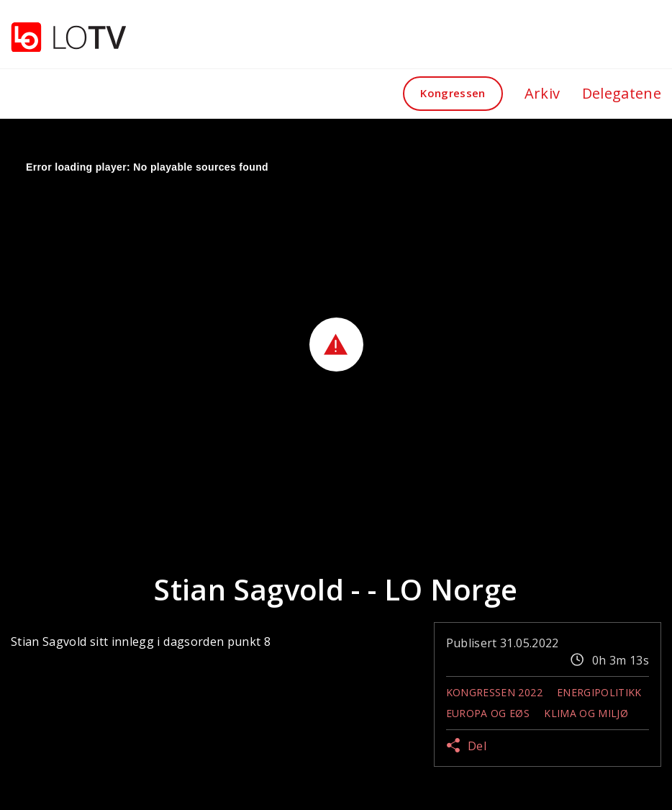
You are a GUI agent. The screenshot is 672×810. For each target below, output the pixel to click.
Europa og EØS (488, 713)
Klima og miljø (586, 713)
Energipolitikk (599, 692)
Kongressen (453, 93)
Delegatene (622, 93)
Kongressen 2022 (494, 692)
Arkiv (542, 93)
